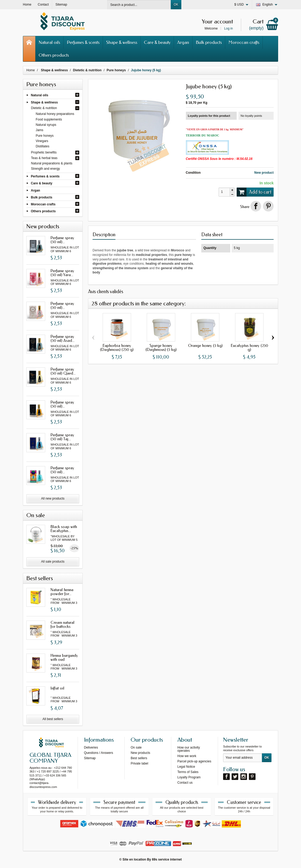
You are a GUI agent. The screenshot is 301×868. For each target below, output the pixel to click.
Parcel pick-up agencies (194, 761)
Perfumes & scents (83, 42)
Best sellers (139, 758)
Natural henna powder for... (62, 592)
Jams (39, 130)
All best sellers (53, 719)
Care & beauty (157, 42)
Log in (229, 28)
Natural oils (49, 42)
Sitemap (90, 758)
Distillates (42, 146)
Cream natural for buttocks (62, 624)
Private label (139, 763)
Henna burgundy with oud (64, 657)
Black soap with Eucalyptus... (64, 529)
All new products (53, 499)
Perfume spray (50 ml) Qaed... (63, 371)
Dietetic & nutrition (44, 108)
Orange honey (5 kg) (205, 346)
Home (31, 70)
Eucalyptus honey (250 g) (249, 348)
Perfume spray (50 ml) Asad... (62, 339)
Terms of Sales (188, 772)
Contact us (185, 783)
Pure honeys (45, 136)
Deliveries (91, 747)
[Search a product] (139, 5)
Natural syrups (46, 125)
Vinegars (42, 141)
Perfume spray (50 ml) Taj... (62, 437)
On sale (136, 747)
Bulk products (209, 42)
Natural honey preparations (55, 114)
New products (140, 753)
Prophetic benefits (44, 152)
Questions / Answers (99, 753)
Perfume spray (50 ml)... (62, 240)
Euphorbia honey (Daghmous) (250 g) (117, 348)
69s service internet (167, 859)
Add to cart (254, 192)
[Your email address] (243, 758)
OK (176, 5)
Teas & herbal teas (44, 158)
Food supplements (49, 119)
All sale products (53, 562)
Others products (54, 55)
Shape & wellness (122, 42)
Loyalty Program (189, 777)
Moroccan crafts (244, 42)
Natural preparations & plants (52, 163)
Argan (183, 42)
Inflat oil (57, 688)
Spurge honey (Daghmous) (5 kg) (161, 348)
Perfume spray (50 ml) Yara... (62, 273)
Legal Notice (186, 767)
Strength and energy (46, 169)
